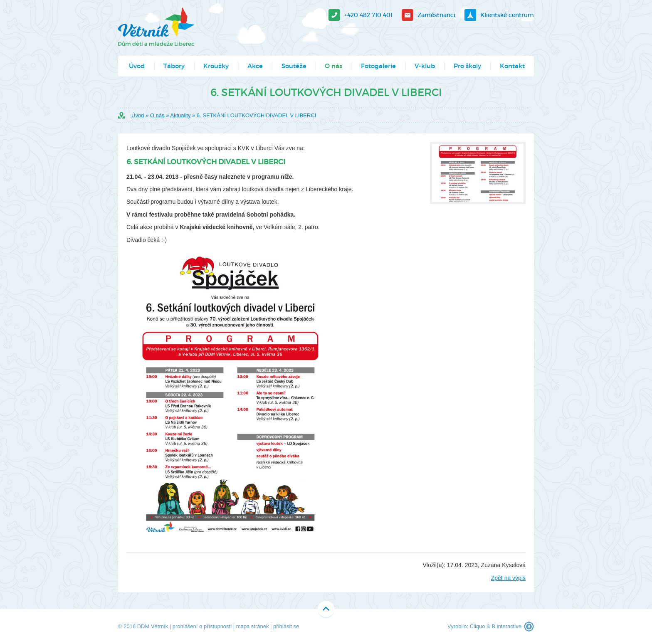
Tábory (174, 66)
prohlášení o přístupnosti (202, 626)
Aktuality (180, 115)
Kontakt (512, 66)
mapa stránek (253, 626)
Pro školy (467, 66)
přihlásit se (286, 626)
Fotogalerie (378, 66)
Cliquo (478, 626)
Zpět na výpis (508, 578)
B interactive (506, 626)
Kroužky (216, 66)
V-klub (425, 66)
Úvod (137, 66)
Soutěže (294, 66)
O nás (333, 66)
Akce (255, 66)
